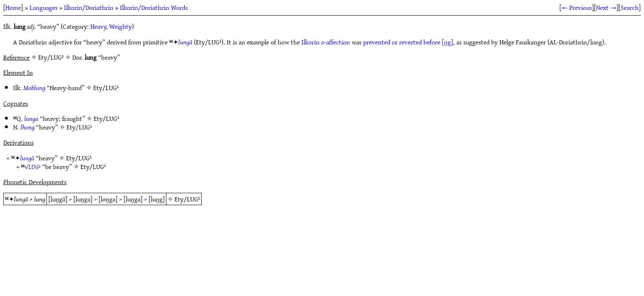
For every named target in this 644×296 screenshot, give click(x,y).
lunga (31, 118)
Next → (606, 7)
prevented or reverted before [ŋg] (408, 42)
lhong (28, 127)
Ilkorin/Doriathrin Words (154, 7)
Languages (44, 7)
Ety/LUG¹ (106, 88)
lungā (185, 42)
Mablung (34, 88)
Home (13, 7)
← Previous (577, 7)
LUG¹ (34, 166)
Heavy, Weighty (111, 26)
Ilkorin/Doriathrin (89, 7)
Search (630, 7)
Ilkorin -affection (326, 42)
